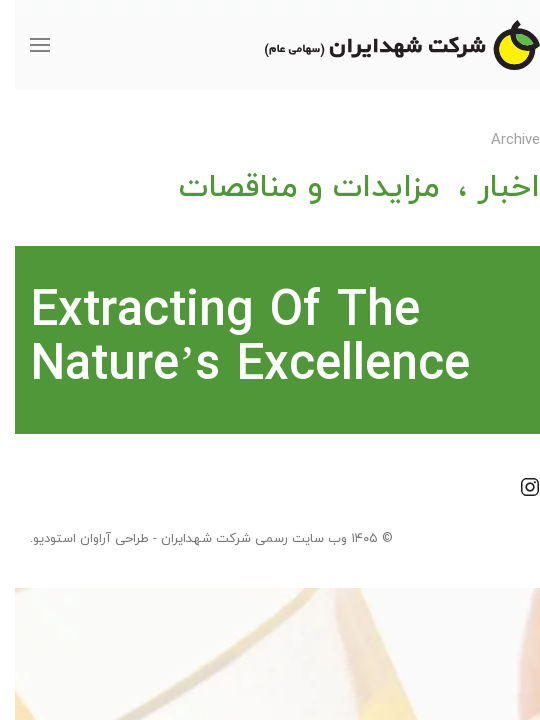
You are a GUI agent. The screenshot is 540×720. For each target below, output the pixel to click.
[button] (25, 45)
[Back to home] (387, 45)
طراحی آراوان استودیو (76, 539)
